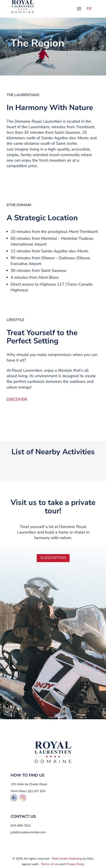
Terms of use (50, 864)
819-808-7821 (21, 826)
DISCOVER (17, 399)
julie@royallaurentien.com (28, 832)
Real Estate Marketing (67, 859)
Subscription (53, 558)
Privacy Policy (75, 864)
